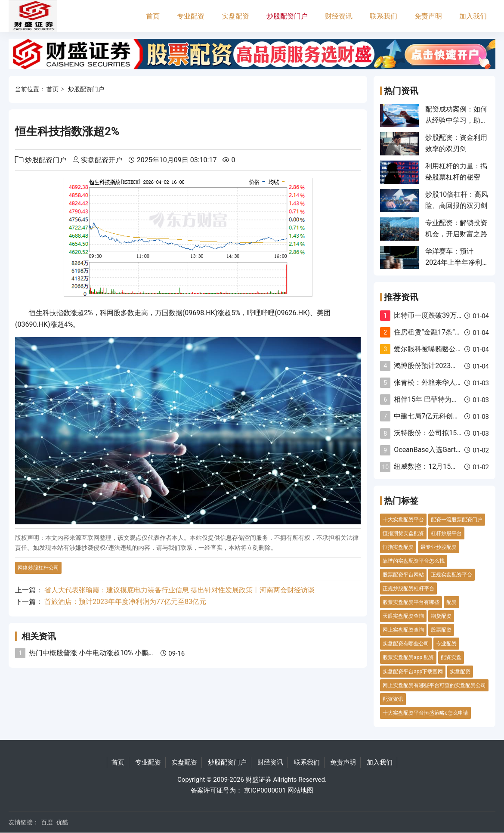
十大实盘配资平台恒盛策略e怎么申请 (425, 713)
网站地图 (300, 790)
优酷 (62, 822)
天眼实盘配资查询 (403, 616)
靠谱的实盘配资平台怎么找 (414, 561)
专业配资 (191, 16)
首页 (153, 16)
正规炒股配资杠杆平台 (408, 588)
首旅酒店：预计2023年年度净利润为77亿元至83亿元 (125, 602)
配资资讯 (393, 699)
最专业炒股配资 (439, 547)
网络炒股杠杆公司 (38, 568)
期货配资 (441, 616)
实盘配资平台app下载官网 (413, 672)
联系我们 (383, 16)
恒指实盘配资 (398, 547)
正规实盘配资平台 (451, 575)
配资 (451, 602)
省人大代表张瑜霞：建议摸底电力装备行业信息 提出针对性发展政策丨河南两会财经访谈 (179, 590)
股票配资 (441, 630)
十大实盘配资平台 (403, 520)
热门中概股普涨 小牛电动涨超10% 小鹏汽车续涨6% (107, 653)
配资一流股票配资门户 (457, 520)
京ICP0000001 (265, 790)
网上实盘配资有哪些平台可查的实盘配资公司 (434, 685)
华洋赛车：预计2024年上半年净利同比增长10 (454, 263)
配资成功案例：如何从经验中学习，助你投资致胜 (456, 121)
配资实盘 (451, 657)
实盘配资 (235, 16)
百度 (47, 822)
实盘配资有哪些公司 (406, 644)
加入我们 (473, 16)
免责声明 (428, 16)
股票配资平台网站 (403, 575)
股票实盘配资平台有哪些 (411, 602)
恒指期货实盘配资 (403, 533)
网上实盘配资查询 (403, 630)
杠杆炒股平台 (446, 533)
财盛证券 (259, 780)
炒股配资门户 (287, 16)
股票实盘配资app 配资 (408, 657)
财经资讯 (339, 16)
